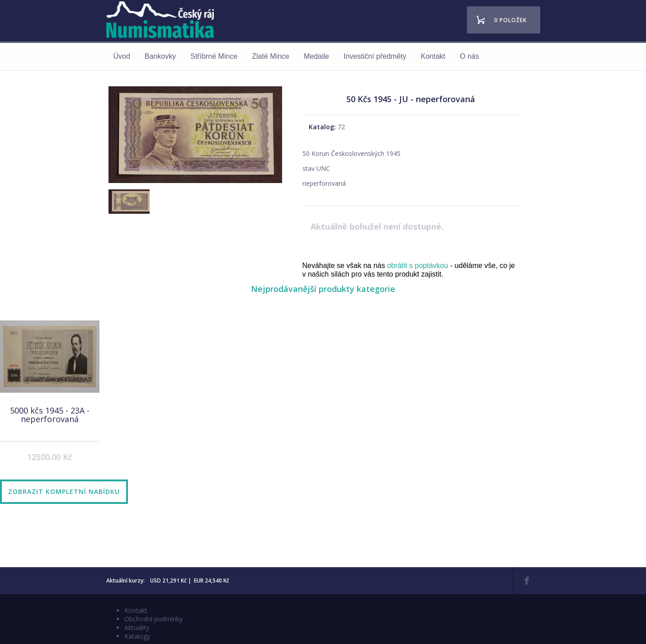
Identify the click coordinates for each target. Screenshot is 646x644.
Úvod (122, 56)
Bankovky (160, 56)
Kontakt (433, 56)
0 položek (510, 20)
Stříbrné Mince (214, 56)
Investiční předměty (375, 56)
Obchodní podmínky (153, 619)
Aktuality (137, 628)
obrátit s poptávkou (417, 266)
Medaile (316, 56)
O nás (469, 56)
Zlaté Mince (271, 56)
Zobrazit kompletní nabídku (64, 491)
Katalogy (137, 636)
